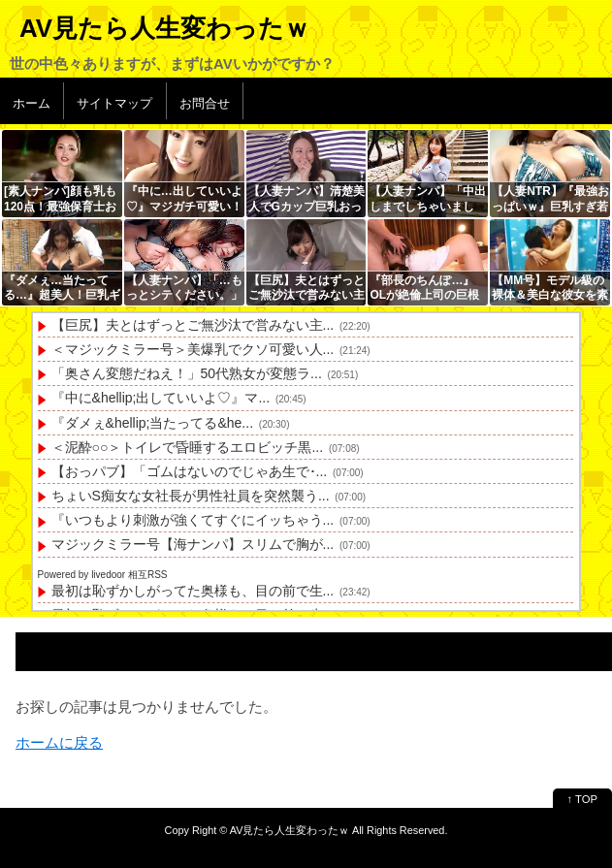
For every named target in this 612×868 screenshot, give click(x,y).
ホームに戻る (59, 742)
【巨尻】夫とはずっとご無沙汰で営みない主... (193, 325)
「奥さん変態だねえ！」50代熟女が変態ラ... (187, 373)
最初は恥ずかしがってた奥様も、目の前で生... (193, 591)
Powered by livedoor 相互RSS (103, 575)
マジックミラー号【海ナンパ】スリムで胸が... (193, 544)
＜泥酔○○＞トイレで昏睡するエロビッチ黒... (188, 447)
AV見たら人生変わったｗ (164, 28)
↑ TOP (582, 799)
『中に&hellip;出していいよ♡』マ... (161, 398)
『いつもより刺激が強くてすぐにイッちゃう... (193, 520)
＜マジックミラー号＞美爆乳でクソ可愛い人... (193, 349)
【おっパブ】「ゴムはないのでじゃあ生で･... (190, 471)
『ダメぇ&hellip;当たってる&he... (153, 423)
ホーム (32, 103)
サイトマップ (114, 103)
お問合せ (205, 103)
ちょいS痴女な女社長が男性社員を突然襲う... (191, 496)
